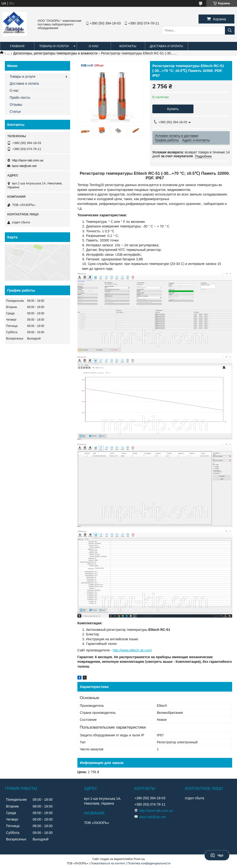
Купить (173, 109)
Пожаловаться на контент (108, 863)
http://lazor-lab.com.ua (28, 160)
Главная (17, 46)
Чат (217, 855)
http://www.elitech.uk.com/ (132, 650)
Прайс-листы (20, 98)
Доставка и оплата (167, 46)
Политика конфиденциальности (149, 863)
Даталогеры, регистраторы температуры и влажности (56, 53)
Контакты (128, 46)
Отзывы (16, 105)
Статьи (15, 112)
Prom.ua (139, 859)
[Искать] (230, 30)
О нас (94, 46)
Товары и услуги (54, 46)
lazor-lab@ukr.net (24, 166)
